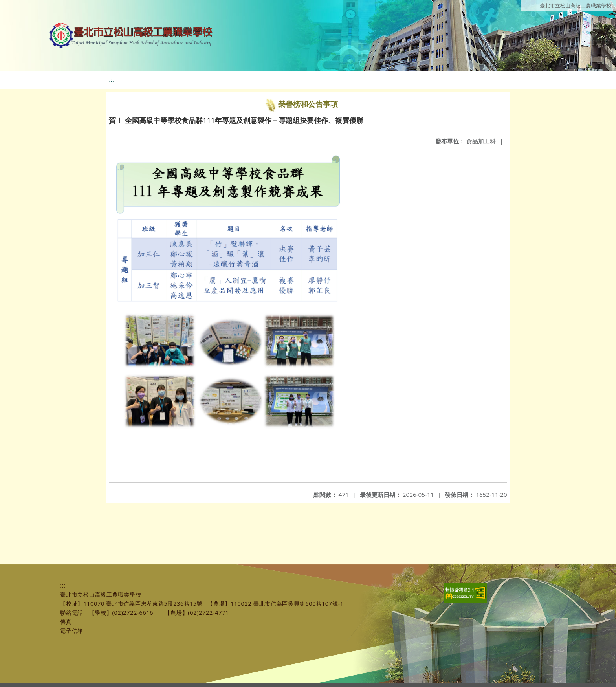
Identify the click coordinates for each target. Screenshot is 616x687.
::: (527, 5)
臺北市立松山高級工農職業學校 (576, 5)
